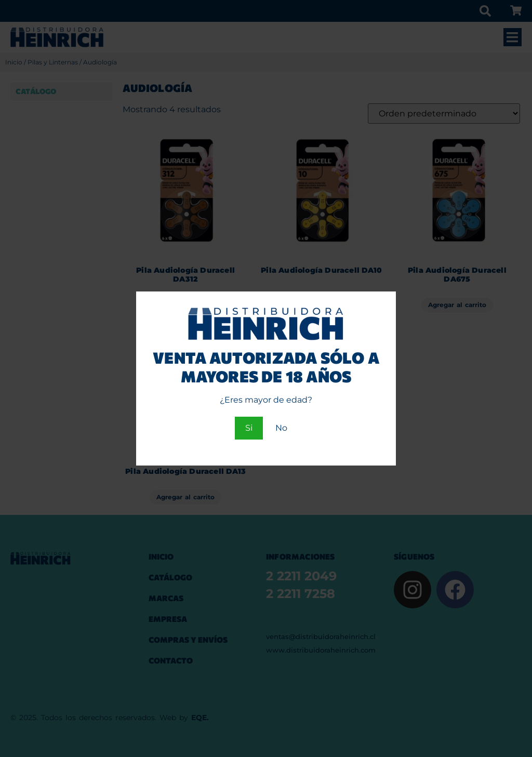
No (281, 428)
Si (249, 428)
